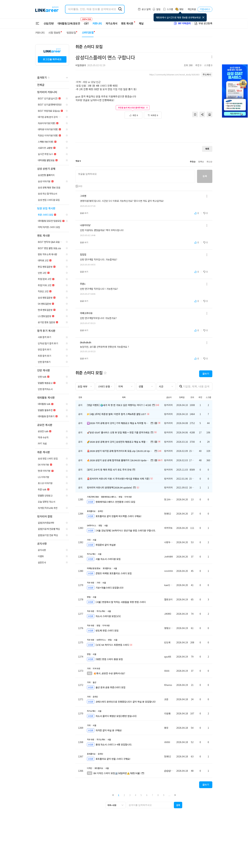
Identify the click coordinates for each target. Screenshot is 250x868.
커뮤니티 (97, 23)
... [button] (169, 795)
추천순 (193, 162)
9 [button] (164, 795)
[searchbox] (150, 805)
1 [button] (119, 795)
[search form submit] (120, 9)
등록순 (201, 162)
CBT (86, 22)
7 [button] (152, 795)
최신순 (209, 162)
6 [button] (147, 795)
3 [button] (130, 795)
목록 (207, 149)
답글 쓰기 (84, 213)
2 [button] (124, 795)
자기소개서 (111, 23)
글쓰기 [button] (206, 374)
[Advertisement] (144, 129)
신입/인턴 (49, 23)
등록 (205, 176)
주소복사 (207, 74)
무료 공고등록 (203, 23)
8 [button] (158, 795)
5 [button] (141, 795)
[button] (113, 795)
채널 (141, 23)
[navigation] (52, 85)
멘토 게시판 (127, 23)
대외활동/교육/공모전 (69, 23)
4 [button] (136, 795)
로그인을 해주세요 (52, 59)
